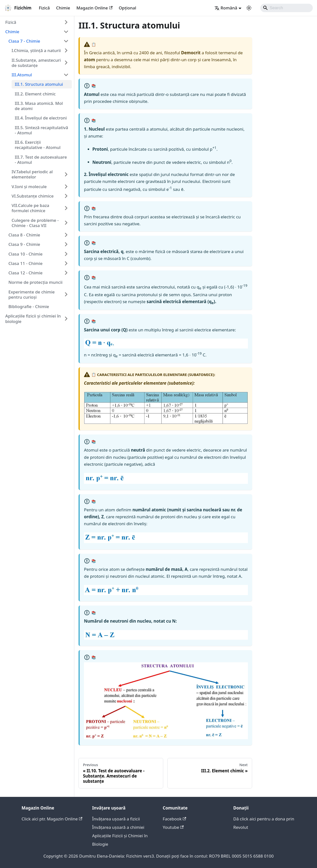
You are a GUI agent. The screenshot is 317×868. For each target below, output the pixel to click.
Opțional (128, 8)
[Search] (287, 8)
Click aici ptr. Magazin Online (52, 819)
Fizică (44, 8)
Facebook (174, 819)
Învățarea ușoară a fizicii (116, 819)
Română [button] (226, 8)
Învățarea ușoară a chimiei (118, 827)
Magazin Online (94, 8)
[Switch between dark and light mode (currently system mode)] (249, 8)
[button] (37, 22)
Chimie (63, 8)
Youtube (173, 827)
